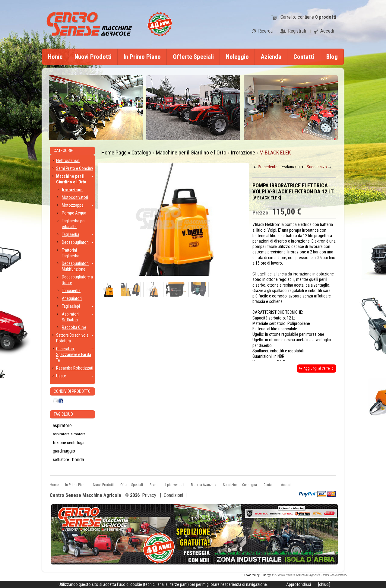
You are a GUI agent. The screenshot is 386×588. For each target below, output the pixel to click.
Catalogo (141, 153)
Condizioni (173, 495)
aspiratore (62, 426)
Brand (154, 485)
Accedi (286, 485)
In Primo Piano (142, 57)
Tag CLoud (63, 414)
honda (78, 459)
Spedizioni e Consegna (240, 485)
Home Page (114, 153)
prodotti (326, 17)
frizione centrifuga (69, 443)
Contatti (304, 57)
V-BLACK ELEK (275, 153)
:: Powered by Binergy (256, 575)
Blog (332, 57)
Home (55, 57)
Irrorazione (243, 153)
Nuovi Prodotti (93, 57)
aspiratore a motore (69, 434)
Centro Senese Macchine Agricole (85, 496)
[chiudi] (324, 584)
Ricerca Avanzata (204, 485)
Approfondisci (299, 584)
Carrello (288, 17)
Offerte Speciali (193, 57)
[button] (266, 167)
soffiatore (61, 459)
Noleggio (237, 57)
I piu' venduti (175, 485)
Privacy (149, 495)
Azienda (271, 57)
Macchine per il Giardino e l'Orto (191, 153)
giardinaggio (64, 451)
